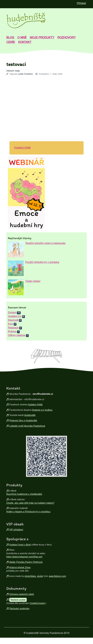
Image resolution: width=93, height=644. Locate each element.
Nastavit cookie (18, 600)
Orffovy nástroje (17, 335)
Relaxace (13, 328)
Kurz (10, 324)
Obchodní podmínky (19, 609)
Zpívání (12, 313)
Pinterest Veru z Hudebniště (23, 421)
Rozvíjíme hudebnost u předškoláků (24, 494)
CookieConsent (37, 603)
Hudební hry (15, 316)
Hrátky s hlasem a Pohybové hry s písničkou (28, 512)
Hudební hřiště (22, 148)
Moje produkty (42, 38)
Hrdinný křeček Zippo (20, 568)
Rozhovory (67, 38)
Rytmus (12, 332)
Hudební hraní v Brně (20, 545)
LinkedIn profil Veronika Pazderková (27, 426)
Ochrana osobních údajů (22, 594)
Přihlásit (81, 3)
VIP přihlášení (16, 530)
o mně (22, 38)
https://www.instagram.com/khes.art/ (24, 557)
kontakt (25, 42)
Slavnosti (13, 320)
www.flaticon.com (57, 576)
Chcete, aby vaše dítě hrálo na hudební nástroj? (30, 503)
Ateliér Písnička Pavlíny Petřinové (26, 562)
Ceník (11, 42)
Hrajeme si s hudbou (42, 410)
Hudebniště (30, 415)
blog (10, 38)
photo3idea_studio (34, 576)
